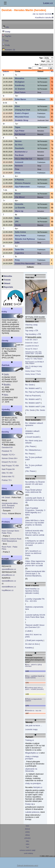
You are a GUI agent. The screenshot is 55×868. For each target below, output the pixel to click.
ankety (27, 832)
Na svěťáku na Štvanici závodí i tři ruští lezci (35, 483)
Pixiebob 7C (7, 451)
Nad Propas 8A (8, 469)
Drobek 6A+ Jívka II (32, 343)
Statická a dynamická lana (34, 608)
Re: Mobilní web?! (33, 388)
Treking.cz (30, 740)
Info (5, 27)
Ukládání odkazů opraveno (32, 432)
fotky (27, 841)
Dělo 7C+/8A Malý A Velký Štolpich (34, 367)
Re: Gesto (30, 385)
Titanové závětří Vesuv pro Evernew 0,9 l (35, 626)
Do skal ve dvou (32, 644)
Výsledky (6, 409)
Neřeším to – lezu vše (33, 711)
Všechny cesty (31, 325)
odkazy (27, 835)
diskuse (27, 829)
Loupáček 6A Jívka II (32, 346)
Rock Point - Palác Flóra (10, 548)
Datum (6, 71)
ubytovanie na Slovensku (31, 770)
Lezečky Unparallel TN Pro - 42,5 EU (35, 600)
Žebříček (5, 365)
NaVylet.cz (38, 787)
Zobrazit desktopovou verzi (27, 866)
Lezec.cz (48, 3)
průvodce (27, 838)
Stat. (6, 40)
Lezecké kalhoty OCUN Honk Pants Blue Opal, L (35, 617)
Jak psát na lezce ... (34, 725)
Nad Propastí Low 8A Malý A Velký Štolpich (34, 363)
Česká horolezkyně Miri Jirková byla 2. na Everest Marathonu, (35, 574)
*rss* (27, 847)
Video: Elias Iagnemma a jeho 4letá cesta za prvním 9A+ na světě (35, 563)
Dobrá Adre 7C (8, 476)
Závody (5, 341)
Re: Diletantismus (33, 450)
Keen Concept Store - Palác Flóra (11, 532)
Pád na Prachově (33, 396)
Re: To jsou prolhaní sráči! (34, 458)
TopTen (7, 36)
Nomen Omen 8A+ (10, 458)
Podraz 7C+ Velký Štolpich (34, 359)
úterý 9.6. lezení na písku (33, 636)
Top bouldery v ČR (33, 334)
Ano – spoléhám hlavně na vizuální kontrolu (35, 677)
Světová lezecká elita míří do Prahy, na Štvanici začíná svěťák (35, 533)
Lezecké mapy (31, 729)
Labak (29, 631)
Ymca (4, 513)
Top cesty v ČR (32, 331)
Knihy (4, 312)
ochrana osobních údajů (27, 850)
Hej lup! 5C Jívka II (31, 349)
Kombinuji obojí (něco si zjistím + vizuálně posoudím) (34, 688)
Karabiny (29, 648)
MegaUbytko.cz (32, 753)
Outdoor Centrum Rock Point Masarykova (12, 540)
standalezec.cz (9, 569)
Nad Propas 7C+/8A (10, 466)
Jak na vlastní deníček (43, 14)
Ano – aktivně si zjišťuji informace (33, 665)
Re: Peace (31, 446)
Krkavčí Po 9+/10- (9, 462)
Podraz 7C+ (7, 480)
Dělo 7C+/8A (7, 473)
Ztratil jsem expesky (35, 640)
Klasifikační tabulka (44, 18)
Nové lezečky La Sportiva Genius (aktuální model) (32, 591)
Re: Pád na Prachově (34, 392)
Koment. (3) (9, 49)
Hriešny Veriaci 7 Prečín (33, 371)
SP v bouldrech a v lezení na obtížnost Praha (33, 553)
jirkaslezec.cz (8, 575)
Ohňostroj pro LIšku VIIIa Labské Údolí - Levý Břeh (33, 353)
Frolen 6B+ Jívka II (31, 340)
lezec (27, 826)
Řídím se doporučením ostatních (33, 700)
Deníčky (5, 432)
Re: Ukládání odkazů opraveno (34, 424)
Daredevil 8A (7, 447)
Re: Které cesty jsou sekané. (34, 442)
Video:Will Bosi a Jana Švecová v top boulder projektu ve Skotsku (35, 523)
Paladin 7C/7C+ (8, 455)
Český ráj (29, 804)
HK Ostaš (6, 497)
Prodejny (6, 522)
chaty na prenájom (33, 783)
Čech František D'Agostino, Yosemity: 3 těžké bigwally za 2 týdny (35, 511)
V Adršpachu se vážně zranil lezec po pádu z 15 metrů (35, 543)
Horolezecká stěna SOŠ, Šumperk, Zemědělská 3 (10, 505)
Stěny (4, 488)
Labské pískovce (32, 812)
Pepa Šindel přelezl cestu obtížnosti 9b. (33, 491)
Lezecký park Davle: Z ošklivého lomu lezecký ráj (35, 500)
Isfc (44, 406)
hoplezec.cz (8, 590)
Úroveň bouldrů (33, 437)
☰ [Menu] (5, 3)
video (27, 844)
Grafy (6, 45)
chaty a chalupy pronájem (32, 758)
